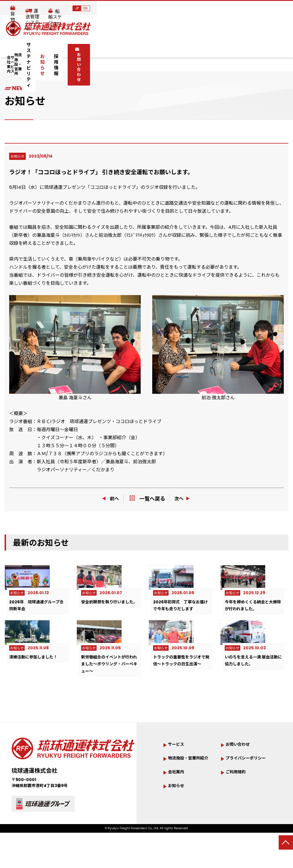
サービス (66, 48)
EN (282, 8)
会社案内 (36, 48)
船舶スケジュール (242, 9)
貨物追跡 (166, 9)
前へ (109, 499)
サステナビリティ (149, 48)
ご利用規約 (239, 806)
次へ (185, 499)
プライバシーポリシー (247, 788)
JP (273, 8)
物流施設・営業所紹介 (189, 788)
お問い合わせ (245, 47)
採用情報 (205, 48)
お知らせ (181, 48)
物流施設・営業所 (103, 48)
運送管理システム (201, 9)
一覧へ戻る (147, 499)
